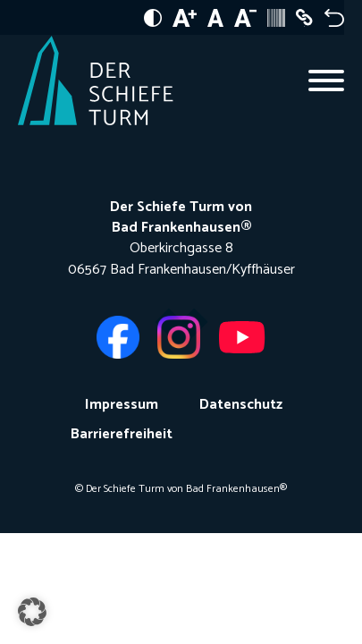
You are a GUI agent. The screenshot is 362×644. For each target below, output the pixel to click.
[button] (32, 612)
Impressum (122, 405)
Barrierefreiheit (122, 434)
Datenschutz (241, 405)
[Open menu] (326, 80)
